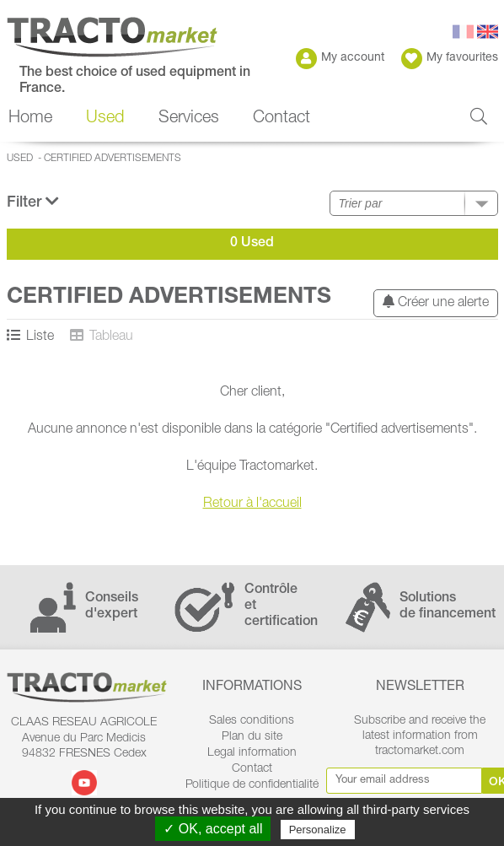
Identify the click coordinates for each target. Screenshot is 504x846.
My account (340, 59)
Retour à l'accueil (252, 504)
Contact (281, 119)
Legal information (252, 753)
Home (30, 119)
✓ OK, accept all (213, 829)
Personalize (318, 830)
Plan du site (252, 737)
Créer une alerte (436, 302)
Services (189, 119)
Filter (33, 202)
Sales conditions (252, 721)
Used (105, 119)
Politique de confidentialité (252, 785)
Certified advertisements (113, 159)
